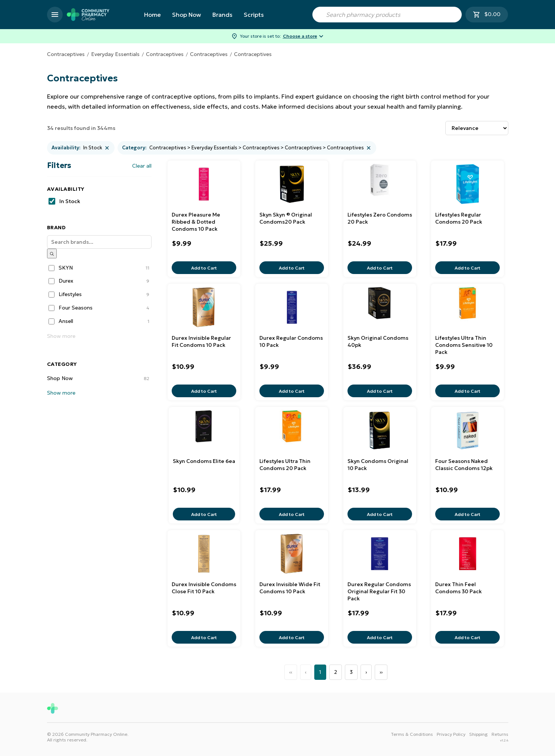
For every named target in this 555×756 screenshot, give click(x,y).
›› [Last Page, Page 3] (381, 672)
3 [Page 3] (351, 672)
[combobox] (387, 15)
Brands (222, 15)
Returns (500, 734)
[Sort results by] (477, 128)
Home (152, 15)
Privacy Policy (451, 734)
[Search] (99, 242)
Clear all (142, 166)
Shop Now (187, 15)
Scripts (254, 15)
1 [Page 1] (320, 672)
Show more (61, 336)
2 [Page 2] (336, 672)
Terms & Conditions (412, 734)
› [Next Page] (366, 672)
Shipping (478, 734)
